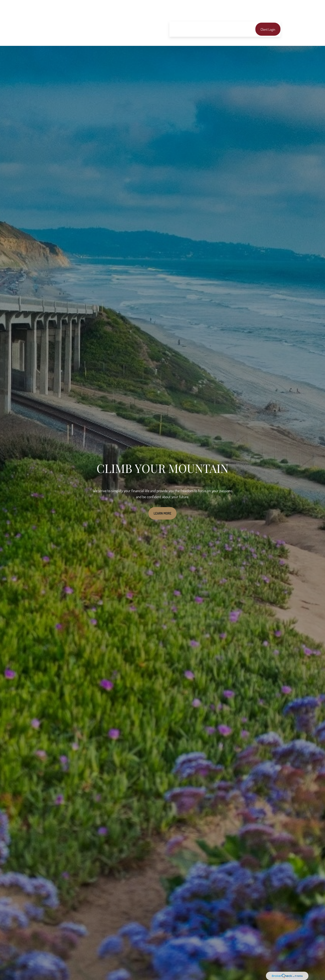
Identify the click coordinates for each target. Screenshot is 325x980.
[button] (175, 17)
